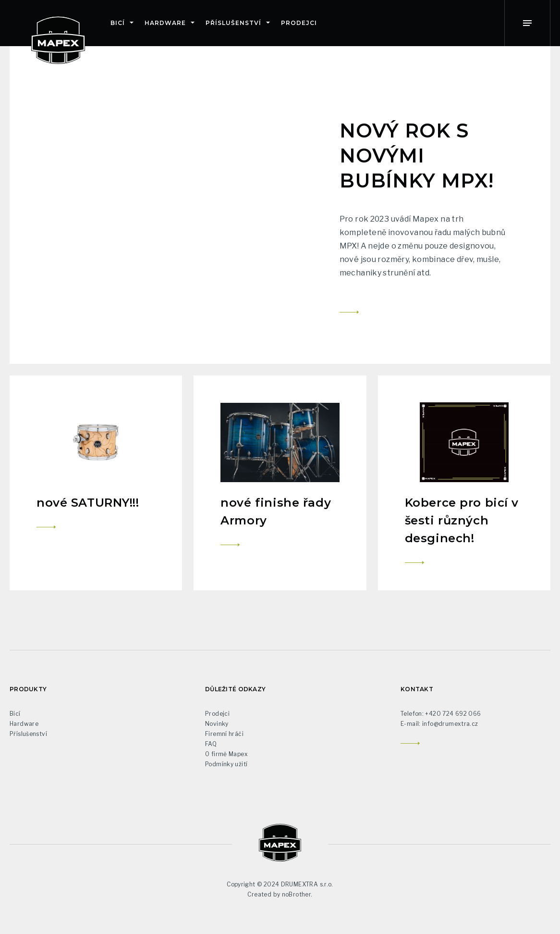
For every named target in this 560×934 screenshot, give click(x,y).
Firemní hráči (224, 734)
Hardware (165, 23)
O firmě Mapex (226, 754)
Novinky (217, 724)
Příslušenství (233, 23)
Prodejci (299, 23)
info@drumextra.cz (450, 724)
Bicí (118, 23)
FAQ (211, 744)
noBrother (296, 894)
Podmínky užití (226, 764)
